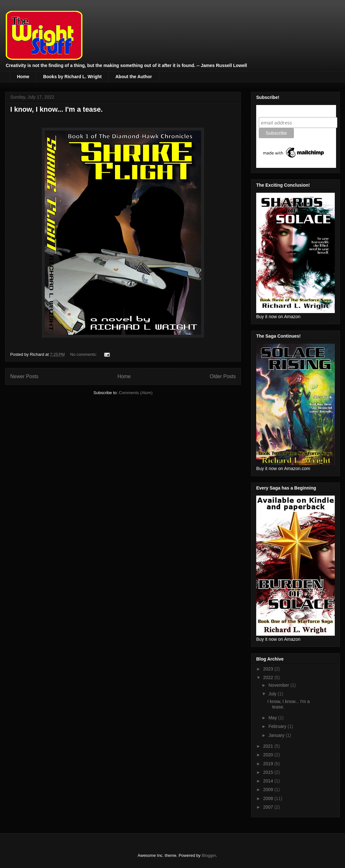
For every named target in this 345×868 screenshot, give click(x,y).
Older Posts (223, 376)
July (273, 694)
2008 (269, 798)
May (273, 718)
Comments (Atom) (136, 393)
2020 (269, 755)
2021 (269, 746)
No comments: (84, 354)
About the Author (134, 77)
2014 (269, 781)
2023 (269, 669)
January (277, 735)
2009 (269, 789)
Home (23, 77)
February (278, 726)
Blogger (209, 855)
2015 (269, 772)
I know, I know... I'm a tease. (57, 109)
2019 (269, 764)
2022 (269, 677)
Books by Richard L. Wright (72, 77)
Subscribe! (272, 111)
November (279, 685)
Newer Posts (24, 376)
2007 (269, 807)
